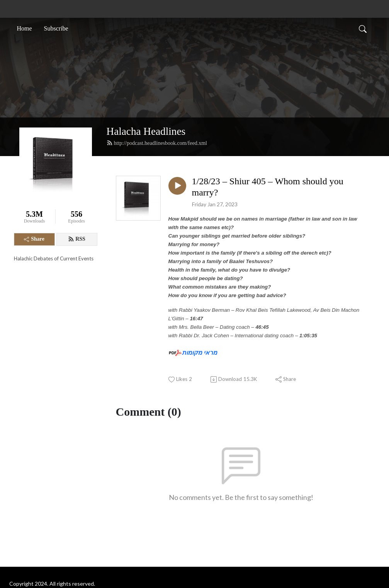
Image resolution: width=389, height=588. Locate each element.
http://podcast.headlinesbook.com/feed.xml (157, 143)
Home (25, 28)
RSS (77, 239)
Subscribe (56, 28)
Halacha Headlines (146, 131)
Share (34, 239)
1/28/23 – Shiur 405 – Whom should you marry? (268, 187)
